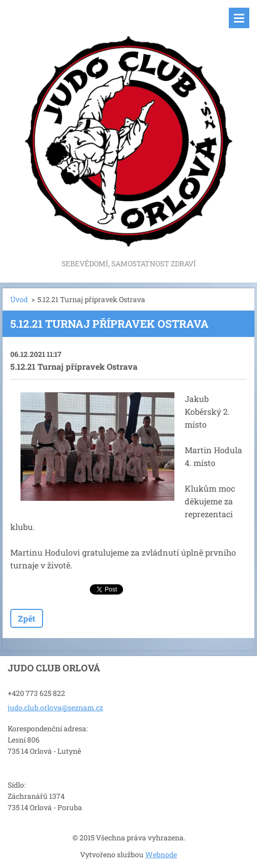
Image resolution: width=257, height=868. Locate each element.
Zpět (27, 618)
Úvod (19, 299)
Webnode (161, 854)
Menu (239, 18)
